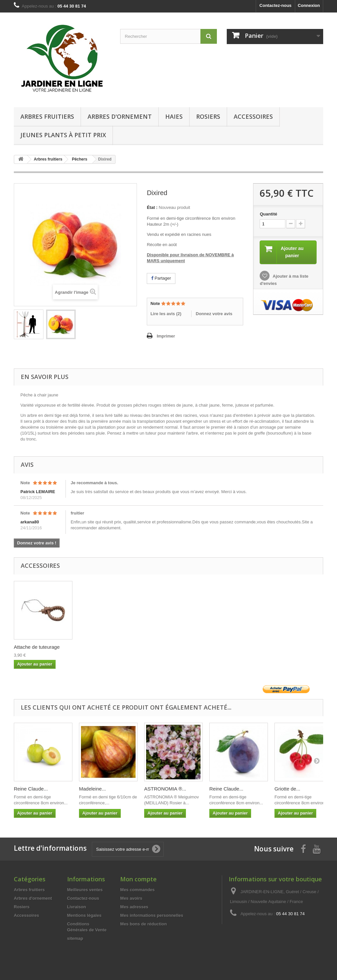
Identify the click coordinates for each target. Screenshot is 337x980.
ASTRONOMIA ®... (165, 789)
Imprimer (166, 336)
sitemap (75, 938)
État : (152, 207)
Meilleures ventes (85, 890)
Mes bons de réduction (143, 924)
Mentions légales (84, 915)
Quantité (268, 214)
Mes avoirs (131, 898)
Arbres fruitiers (47, 116)
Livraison (77, 907)
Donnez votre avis (214, 314)
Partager (161, 278)
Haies (174, 116)
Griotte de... (287, 789)
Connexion (309, 5)
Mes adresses (134, 907)
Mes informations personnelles (152, 915)
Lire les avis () (166, 314)
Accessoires (253, 116)
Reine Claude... (31, 789)
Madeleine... (92, 789)
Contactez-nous (275, 5)
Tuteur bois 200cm (34, 647)
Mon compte (138, 879)
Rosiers (208, 116)
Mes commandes (137, 890)
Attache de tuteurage (102, 647)
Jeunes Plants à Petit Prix (63, 135)
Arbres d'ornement (120, 116)
